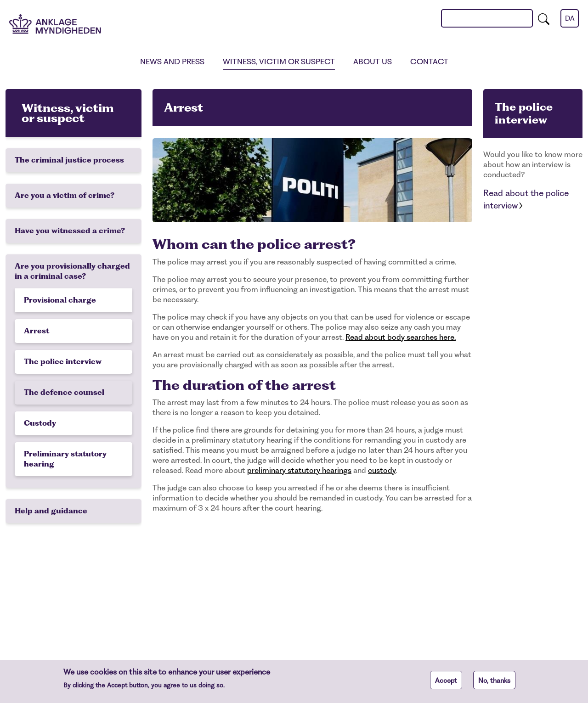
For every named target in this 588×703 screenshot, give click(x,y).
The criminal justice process (69, 160)
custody (382, 470)
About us (373, 62)
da (570, 18)
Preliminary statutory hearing (65, 459)
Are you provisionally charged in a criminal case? (72, 271)
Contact (429, 62)
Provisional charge (60, 300)
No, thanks (494, 683)
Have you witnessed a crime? (70, 231)
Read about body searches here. (401, 337)
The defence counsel (64, 392)
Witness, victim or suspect (279, 62)
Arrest (37, 331)
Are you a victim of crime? (65, 195)
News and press (172, 62)
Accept (446, 683)
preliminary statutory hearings (299, 470)
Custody (40, 423)
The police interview (63, 362)
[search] (544, 18)
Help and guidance (51, 511)
